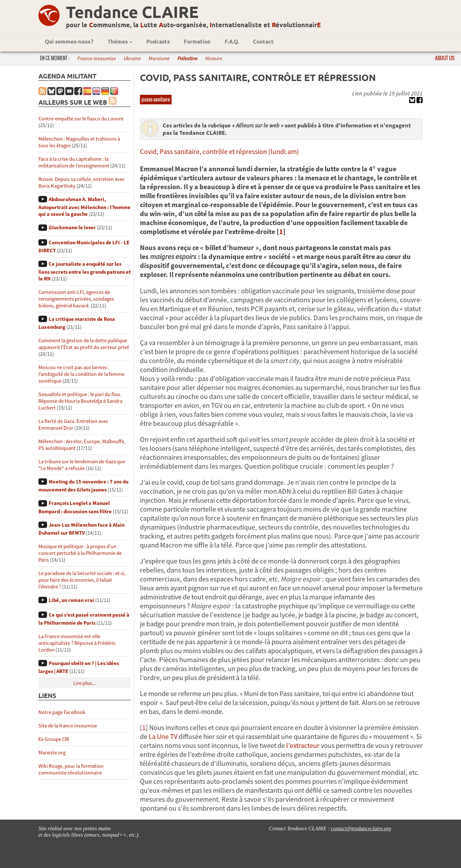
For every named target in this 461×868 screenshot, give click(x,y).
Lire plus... (85, 683)
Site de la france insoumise (68, 726)
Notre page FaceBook (62, 712)
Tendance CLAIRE (132, 12)
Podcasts (158, 41)
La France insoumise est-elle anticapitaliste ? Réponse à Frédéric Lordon (77, 643)
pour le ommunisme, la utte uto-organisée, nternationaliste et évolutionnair (193, 25)
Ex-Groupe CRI (54, 739)
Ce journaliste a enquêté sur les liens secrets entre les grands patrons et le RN (85, 271)
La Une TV (163, 736)
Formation (197, 41)
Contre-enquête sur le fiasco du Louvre (81, 119)
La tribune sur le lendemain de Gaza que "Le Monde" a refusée (82, 465)
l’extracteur (303, 745)
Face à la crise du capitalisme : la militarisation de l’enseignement (74, 162)
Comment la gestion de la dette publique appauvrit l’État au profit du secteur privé (84, 344)
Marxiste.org (52, 753)
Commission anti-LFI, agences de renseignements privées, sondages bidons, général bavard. (76, 299)
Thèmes (120, 41)
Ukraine (132, 58)
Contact (263, 41)
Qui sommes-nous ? (69, 41)
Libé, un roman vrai (71, 600)
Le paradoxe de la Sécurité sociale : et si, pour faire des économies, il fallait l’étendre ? (82, 580)
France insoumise (97, 58)
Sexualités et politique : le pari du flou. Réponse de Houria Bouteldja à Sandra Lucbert (80, 401)
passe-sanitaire (156, 99)
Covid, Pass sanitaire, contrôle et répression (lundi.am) (219, 151)
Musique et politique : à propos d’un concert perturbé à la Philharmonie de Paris (80, 553)
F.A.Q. (232, 41)
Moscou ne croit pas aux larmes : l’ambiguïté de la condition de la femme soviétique (81, 374)
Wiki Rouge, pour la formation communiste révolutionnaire (71, 769)
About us (445, 58)
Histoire (214, 58)
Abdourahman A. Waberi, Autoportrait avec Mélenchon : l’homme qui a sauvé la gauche (85, 207)
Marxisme (159, 58)
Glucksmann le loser (72, 227)
